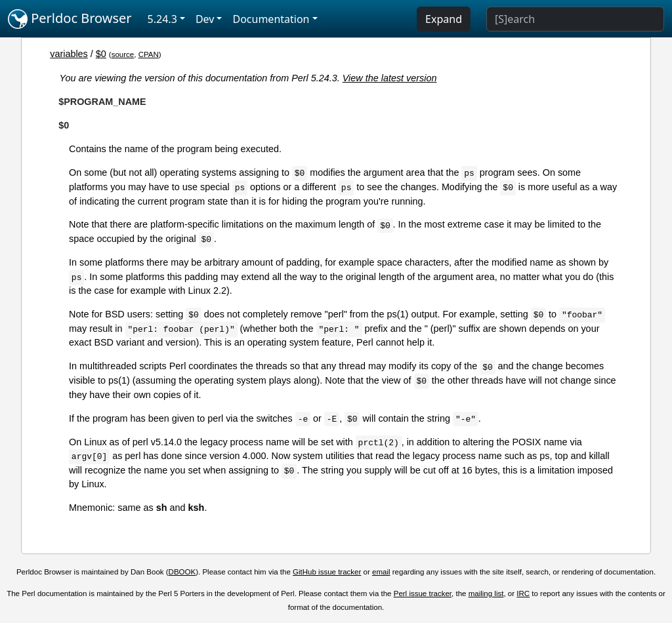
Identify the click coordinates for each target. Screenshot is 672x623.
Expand (444, 19)
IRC (523, 593)
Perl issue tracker (423, 593)
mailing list (486, 593)
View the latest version (390, 78)
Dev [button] (205, 19)
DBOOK (182, 572)
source (123, 54)
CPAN (149, 54)
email (381, 572)
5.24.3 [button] (162, 19)
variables (69, 54)
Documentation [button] (271, 19)
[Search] (575, 19)
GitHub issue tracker (327, 572)
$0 (101, 54)
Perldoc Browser (70, 19)
